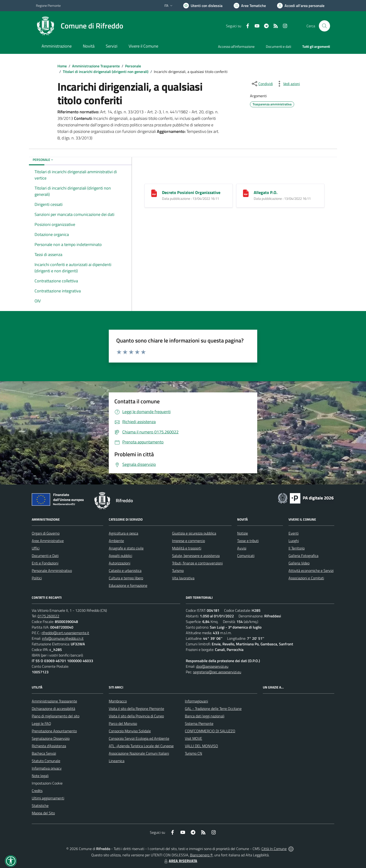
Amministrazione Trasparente (96, 66)
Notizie (243, 533)
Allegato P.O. (266, 192)
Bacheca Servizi (44, 753)
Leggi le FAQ (41, 723)
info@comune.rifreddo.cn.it (63, 638)
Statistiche (40, 806)
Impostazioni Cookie (47, 783)
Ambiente (116, 541)
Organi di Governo (46, 533)
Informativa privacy (47, 768)
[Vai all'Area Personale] (301, 6)
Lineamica (117, 761)
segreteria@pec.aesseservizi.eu (217, 672)
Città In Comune (274, 849)
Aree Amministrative (48, 541)
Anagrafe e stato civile (126, 548)
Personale (133, 66)
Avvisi (242, 548)
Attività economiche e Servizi (311, 571)
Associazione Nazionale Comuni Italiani (139, 753)
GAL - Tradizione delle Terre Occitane (213, 709)
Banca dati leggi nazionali (205, 716)
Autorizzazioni (120, 563)
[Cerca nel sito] (324, 26)
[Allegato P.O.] (246, 193)
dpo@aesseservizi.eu (212, 666)
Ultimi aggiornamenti (48, 798)
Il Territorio (297, 548)
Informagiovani (196, 701)
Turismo (178, 571)
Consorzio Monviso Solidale (130, 731)
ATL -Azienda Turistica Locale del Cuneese (141, 746)
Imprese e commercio (188, 541)
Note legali (40, 776)
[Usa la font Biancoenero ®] (203, 6)
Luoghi (294, 541)
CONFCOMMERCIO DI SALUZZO (210, 731)
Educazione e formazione (128, 585)
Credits (37, 791)
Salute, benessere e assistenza (196, 556)
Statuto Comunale (46, 761)
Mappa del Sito (43, 813)
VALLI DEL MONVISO (201, 746)
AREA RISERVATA (180, 861)
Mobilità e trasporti (187, 548)
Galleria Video (299, 563)
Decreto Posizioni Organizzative (191, 192)
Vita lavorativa (183, 578)
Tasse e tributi (248, 541)
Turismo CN (194, 753)
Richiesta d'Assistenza (49, 746)
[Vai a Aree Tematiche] (250, 6)
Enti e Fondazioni (45, 563)
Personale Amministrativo (52, 571)
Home (62, 66)
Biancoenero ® (201, 855)
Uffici (36, 548)
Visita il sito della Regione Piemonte (136, 709)
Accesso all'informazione (236, 47)
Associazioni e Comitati (306, 578)
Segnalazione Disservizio (51, 738)
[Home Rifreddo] (80, 26)
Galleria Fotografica (303, 556)
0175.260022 (48, 616)
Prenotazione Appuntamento (54, 731)
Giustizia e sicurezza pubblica (194, 533)
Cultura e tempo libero (126, 578)
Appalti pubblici (120, 556)
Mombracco (118, 701)
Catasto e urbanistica (125, 571)
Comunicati (246, 556)
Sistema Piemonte (199, 723)
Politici (37, 578)
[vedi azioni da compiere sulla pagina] (288, 84)
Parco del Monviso (123, 723)
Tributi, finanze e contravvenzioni (197, 563)
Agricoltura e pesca (123, 533)
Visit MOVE (194, 738)
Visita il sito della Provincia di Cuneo (136, 716)
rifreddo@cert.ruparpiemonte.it (65, 633)
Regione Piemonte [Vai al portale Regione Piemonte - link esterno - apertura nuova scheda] (48, 5)
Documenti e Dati (45, 556)
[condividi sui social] (262, 84)
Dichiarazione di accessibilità (53, 709)
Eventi (294, 533)
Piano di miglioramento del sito (56, 716)
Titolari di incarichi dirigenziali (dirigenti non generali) (106, 72)
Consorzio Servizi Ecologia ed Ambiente (139, 738)
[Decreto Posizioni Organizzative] (154, 193)
